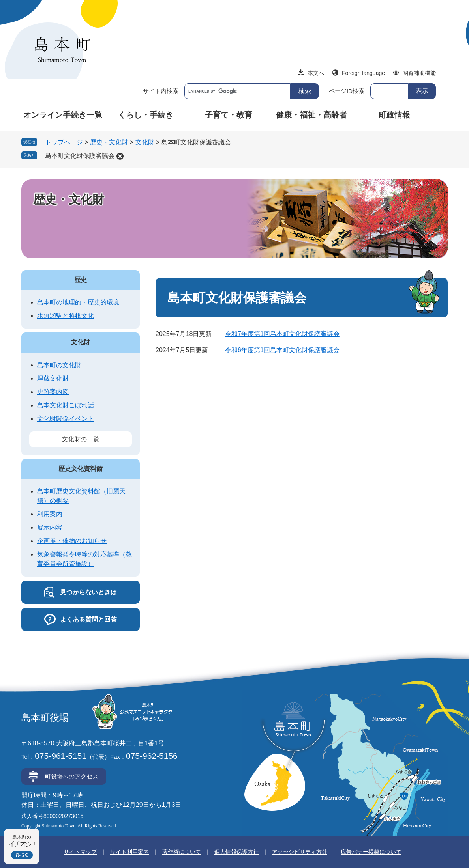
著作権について (182, 852)
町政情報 (394, 115)
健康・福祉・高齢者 (311, 115)
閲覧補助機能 (419, 73)
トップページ (64, 142)
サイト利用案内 (129, 852)
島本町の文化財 (59, 365)
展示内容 (50, 527)
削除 (120, 156)
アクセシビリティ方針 (300, 852)
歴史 (81, 280)
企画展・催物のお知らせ (72, 541)
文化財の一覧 (81, 439)
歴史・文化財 (109, 142)
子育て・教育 (229, 115)
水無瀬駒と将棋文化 (66, 316)
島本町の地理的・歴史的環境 (78, 302)
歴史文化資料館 (81, 469)
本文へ (316, 73)
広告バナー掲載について (371, 852)
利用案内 (50, 514)
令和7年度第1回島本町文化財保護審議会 (282, 334)
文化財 (145, 142)
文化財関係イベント (66, 419)
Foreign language (363, 73)
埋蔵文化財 (53, 378)
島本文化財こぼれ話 (66, 405)
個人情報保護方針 (236, 852)
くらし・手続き (146, 115)
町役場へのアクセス (72, 776)
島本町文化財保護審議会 (80, 156)
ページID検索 (347, 91)
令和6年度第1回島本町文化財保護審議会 (282, 350)
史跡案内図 (53, 392)
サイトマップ (80, 852)
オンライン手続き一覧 (63, 115)
